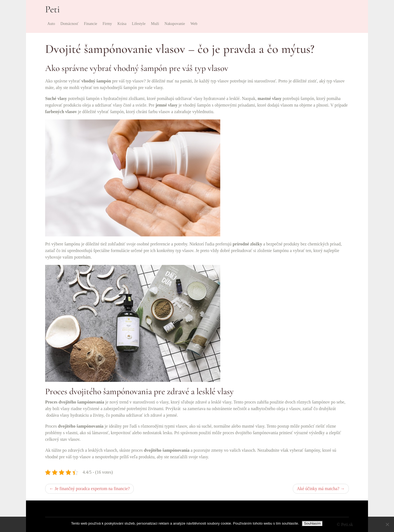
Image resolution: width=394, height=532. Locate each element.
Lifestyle (139, 24)
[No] (387, 524)
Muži (155, 24)
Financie (91, 24)
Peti (53, 9)
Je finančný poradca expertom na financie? (92, 489)
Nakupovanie (175, 24)
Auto (51, 24)
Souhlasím (312, 523)
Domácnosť (69, 24)
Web (194, 24)
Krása (122, 24)
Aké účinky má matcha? (318, 489)
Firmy (107, 24)
